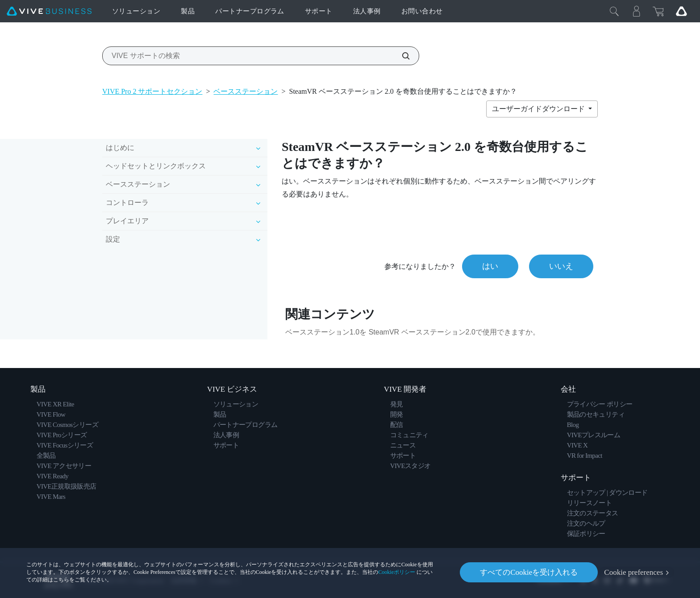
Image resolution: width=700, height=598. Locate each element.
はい (490, 266)
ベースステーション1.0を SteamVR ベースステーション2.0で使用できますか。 (412, 332)
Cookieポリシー (397, 572)
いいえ (561, 266)
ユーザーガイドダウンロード (539, 109)
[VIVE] (49, 11)
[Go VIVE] (681, 11)
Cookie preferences (633, 572)
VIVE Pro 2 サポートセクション (152, 91)
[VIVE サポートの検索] (401, 56)
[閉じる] (614, 11)
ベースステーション (246, 91)
